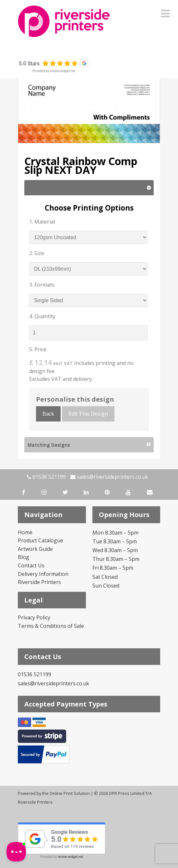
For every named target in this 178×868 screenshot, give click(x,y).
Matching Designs (49, 445)
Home (25, 532)
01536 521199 (46, 477)
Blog (24, 557)
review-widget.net (63, 71)
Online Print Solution (70, 793)
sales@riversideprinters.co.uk (109, 477)
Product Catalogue (41, 540)
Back (48, 414)
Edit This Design (88, 414)
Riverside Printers (39, 582)
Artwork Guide (35, 549)
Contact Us (31, 565)
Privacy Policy (34, 617)
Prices (35, 188)
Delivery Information (43, 574)
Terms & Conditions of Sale (51, 626)
